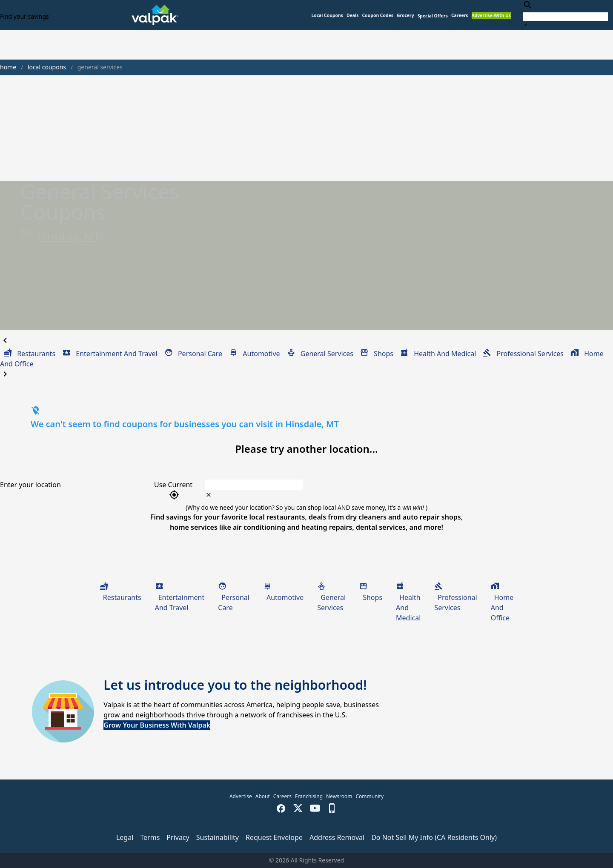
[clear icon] (209, 495)
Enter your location (30, 485)
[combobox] (565, 15)
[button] (433, 16)
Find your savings (24, 16)
